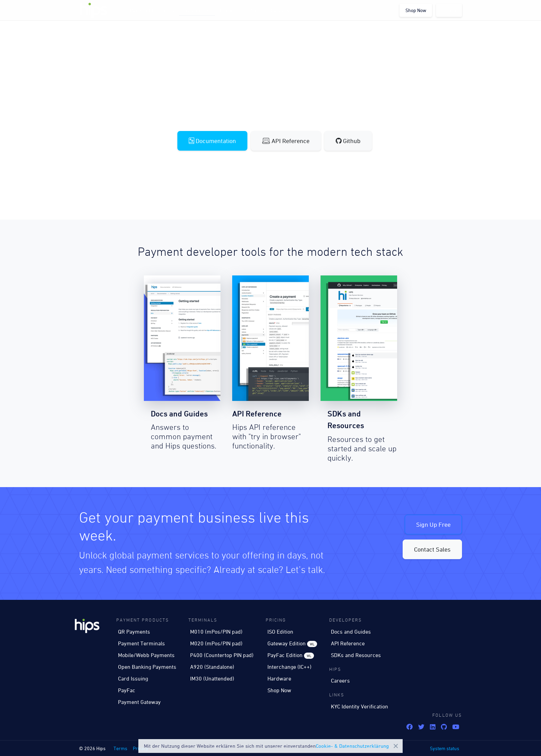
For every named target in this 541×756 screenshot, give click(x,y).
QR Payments (134, 632)
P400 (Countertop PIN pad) (222, 655)
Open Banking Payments (147, 667)
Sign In (449, 10)
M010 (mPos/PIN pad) (216, 632)
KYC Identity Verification (360, 706)
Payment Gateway (139, 702)
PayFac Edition (291, 655)
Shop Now (416, 10)
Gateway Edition (292, 644)
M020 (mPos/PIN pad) (216, 643)
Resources (197, 10)
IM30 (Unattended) (212, 678)
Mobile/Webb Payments (146, 655)
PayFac (127, 690)
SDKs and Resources (356, 655)
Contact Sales (432, 549)
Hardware (279, 678)
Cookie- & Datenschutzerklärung (352, 746)
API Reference (286, 141)
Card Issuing (133, 678)
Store (254, 10)
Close (396, 746)
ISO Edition (280, 632)
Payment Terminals (141, 643)
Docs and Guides (351, 632)
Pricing (229, 10)
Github (348, 141)
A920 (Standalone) (212, 667)
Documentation (212, 141)
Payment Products (152, 10)
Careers (280, 10)
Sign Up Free (433, 525)
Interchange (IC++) (289, 667)
